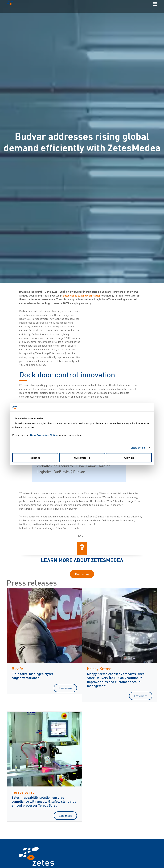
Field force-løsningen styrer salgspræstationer (33, 676)
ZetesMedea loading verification (82, 295)
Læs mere (65, 688)
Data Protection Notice (44, 435)
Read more (82, 574)
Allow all (129, 458)
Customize (82, 458)
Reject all (35, 458)
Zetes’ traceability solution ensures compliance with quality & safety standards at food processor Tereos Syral (44, 801)
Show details (138, 448)
